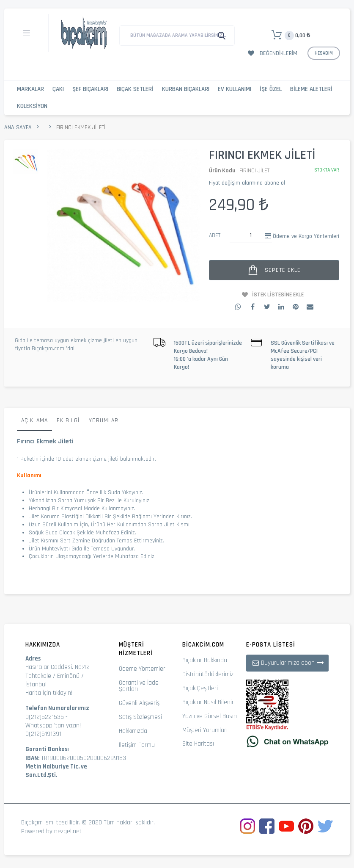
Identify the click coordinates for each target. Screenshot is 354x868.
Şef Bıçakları (90, 89)
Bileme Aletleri (311, 89)
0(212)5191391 (43, 734)
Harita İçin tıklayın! (49, 693)
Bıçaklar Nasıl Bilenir (208, 702)
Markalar (30, 89)
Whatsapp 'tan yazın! (53, 726)
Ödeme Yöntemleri (143, 669)
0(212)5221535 (45, 717)
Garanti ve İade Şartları (139, 686)
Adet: (215, 235)
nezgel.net (68, 831)
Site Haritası (198, 744)
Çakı (58, 89)
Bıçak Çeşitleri (200, 688)
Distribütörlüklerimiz (208, 674)
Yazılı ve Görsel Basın (210, 716)
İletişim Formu (137, 745)
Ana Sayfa (18, 127)
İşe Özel (271, 89)
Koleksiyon (32, 106)
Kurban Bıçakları (186, 89)
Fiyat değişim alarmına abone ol (247, 183)
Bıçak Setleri (135, 89)
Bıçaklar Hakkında (205, 660)
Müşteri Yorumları (205, 730)
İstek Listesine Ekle (278, 295)
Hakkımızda (133, 731)
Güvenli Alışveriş (139, 703)
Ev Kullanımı (235, 89)
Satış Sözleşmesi (140, 717)
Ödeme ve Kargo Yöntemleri (306, 236)
